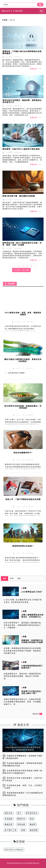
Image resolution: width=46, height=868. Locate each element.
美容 (12, 578)
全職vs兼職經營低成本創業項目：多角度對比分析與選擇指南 (32, 617)
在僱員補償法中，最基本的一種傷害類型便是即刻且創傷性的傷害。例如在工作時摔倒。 (22, 676)
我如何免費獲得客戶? (23, 453)
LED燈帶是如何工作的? (32, 592)
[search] (40, 5)
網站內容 (9, 813)
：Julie (17, 368)
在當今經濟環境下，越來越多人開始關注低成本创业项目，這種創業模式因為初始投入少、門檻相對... (22, 625)
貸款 (32, 819)
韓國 (23, 830)
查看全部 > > (36, 69)
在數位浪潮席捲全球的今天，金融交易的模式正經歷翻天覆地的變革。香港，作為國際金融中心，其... (22, 702)
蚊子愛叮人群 (11, 830)
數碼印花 (21, 819)
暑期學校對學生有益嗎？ (23, 546)
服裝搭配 (34, 830)
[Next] (36, 266)
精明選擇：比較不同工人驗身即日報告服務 (21, 149)
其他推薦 (10, 284)
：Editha (17, 322)
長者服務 (9, 819)
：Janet (17, 507)
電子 (19, 813)
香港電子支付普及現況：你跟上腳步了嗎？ (32, 692)
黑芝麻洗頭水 (32, 813)
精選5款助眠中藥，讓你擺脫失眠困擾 (19, 196)
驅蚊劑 (33, 824)
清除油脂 (21, 824)
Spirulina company (14, 849)
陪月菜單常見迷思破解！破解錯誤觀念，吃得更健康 (23, 407)
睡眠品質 (9, 824)
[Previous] (14, 266)
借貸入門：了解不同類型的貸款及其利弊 (23, 499)
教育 (19, 578)
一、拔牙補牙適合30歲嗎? (15, 373)
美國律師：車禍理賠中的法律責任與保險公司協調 (32, 641)
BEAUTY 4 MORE (12, 11)
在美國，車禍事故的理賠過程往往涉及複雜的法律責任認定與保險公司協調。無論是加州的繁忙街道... (22, 651)
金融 (5, 578)
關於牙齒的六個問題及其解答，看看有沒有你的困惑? (23, 360)
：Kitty (17, 415)
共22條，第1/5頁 (21, 270)
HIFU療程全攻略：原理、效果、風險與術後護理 (23, 314)
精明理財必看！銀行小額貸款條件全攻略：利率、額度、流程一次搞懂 (22, 244)
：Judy (17, 460)
